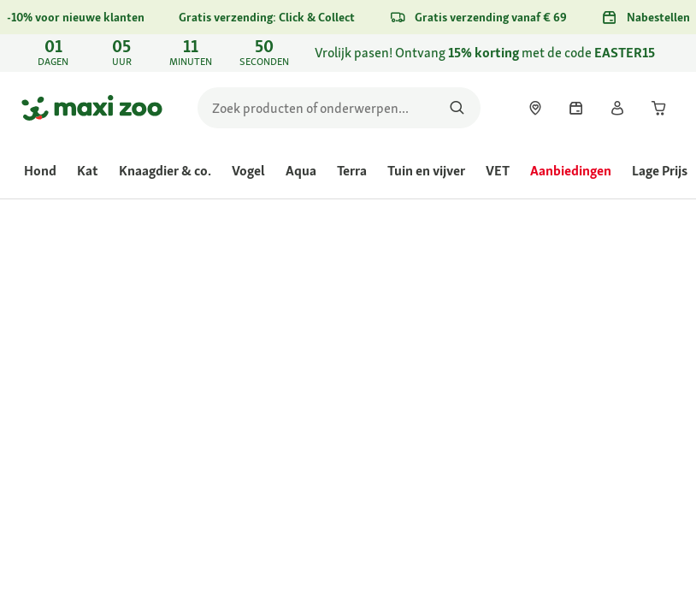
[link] (348, 53)
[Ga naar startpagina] (92, 108)
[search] (339, 108)
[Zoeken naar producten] (457, 108)
